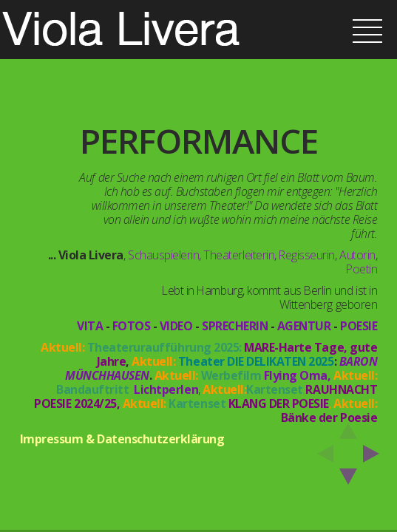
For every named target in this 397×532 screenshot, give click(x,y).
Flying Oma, (298, 375)
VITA (90, 326)
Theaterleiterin (239, 255)
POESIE (359, 326)
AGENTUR (304, 326)
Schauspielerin (163, 255)
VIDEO (176, 326)
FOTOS (132, 326)
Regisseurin (307, 255)
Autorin (357, 255)
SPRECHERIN (235, 326)
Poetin (362, 269)
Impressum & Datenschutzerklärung (122, 439)
